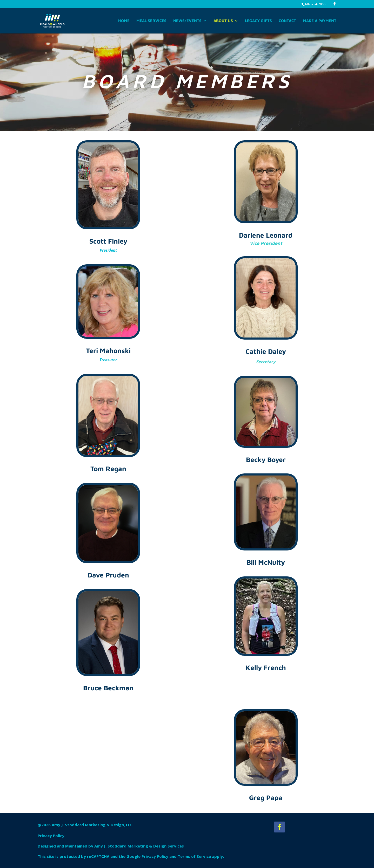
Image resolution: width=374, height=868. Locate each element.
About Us (223, 21)
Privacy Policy (51, 836)
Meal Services (151, 21)
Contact (287, 21)
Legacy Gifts (258, 21)
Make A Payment (320, 21)
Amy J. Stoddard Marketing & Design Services (139, 846)
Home (124, 21)
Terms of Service (194, 856)
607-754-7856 (315, 4)
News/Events (187, 21)
